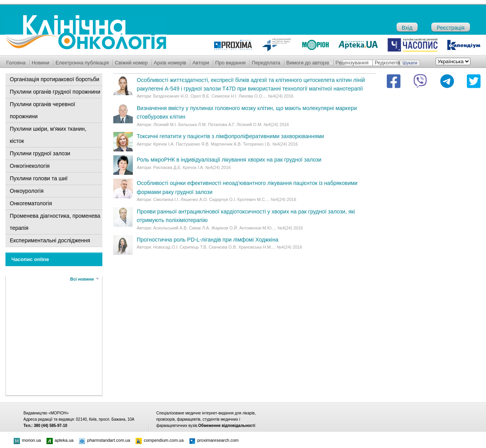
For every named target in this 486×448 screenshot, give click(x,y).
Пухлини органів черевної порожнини (42, 110)
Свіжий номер (131, 63)
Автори (201, 63)
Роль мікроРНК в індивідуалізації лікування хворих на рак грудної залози (229, 160)
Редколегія (387, 63)
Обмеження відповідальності (227, 426)
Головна (16, 63)
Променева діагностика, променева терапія (55, 222)
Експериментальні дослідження (50, 240)
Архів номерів (170, 63)
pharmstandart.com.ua (105, 440)
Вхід (407, 28)
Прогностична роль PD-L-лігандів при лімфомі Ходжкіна (207, 240)
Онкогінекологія (30, 166)
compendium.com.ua (160, 440)
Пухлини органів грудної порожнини (55, 92)
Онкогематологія (31, 203)
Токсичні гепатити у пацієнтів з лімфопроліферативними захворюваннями (230, 136)
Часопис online (30, 259)
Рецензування (352, 63)
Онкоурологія (27, 191)
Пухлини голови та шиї (39, 178)
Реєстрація (451, 28)
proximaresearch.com (214, 440)
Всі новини (82, 279)
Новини (40, 63)
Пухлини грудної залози (40, 153)
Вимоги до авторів (308, 63)
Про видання (230, 63)
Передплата (266, 63)
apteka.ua (60, 440)
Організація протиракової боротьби (54, 79)
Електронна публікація (82, 63)
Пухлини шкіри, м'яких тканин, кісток (48, 135)
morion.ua (27, 440)
